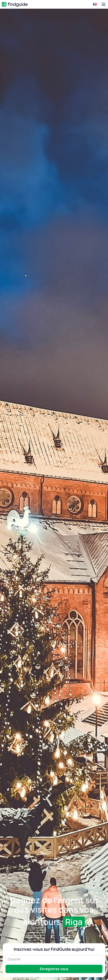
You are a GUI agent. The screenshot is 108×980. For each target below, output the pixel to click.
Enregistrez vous (54, 969)
